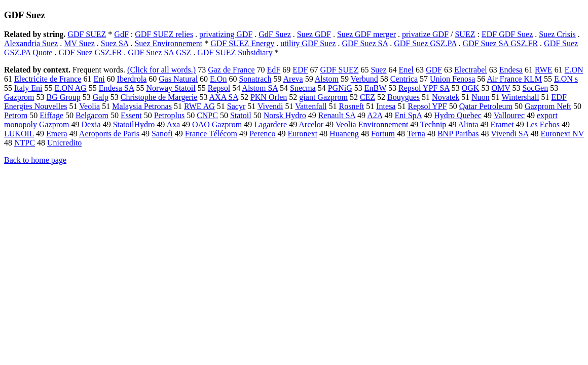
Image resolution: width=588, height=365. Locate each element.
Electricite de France (48, 79)
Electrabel (471, 70)
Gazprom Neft (548, 106)
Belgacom (92, 115)
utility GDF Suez (308, 43)
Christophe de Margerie (159, 97)
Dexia (91, 124)
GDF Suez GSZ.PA (425, 43)
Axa (173, 124)
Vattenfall (311, 106)
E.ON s (566, 79)
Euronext (302, 134)
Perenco (263, 134)
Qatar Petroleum (486, 106)
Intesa (386, 106)
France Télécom (211, 134)
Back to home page (35, 160)
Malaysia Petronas (142, 106)
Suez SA (115, 43)
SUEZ (465, 34)
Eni (99, 79)
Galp (101, 97)
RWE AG (199, 106)
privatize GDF (425, 34)
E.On (218, 79)
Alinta (468, 124)
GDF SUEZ (87, 34)
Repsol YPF (427, 106)
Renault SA (337, 115)
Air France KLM (514, 79)
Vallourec (509, 115)
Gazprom (19, 97)
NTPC (25, 143)
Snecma (303, 88)
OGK (471, 88)
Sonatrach (255, 79)
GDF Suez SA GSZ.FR (500, 43)
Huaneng (344, 134)
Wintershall (521, 97)
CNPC (207, 115)
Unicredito (64, 143)
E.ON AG (71, 88)
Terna (416, 134)
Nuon (481, 97)
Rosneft (351, 106)
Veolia (89, 106)
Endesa (511, 70)
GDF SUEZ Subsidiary (235, 52)
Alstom (327, 79)
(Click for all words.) (161, 70)
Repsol (219, 88)
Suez (378, 70)
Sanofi (162, 134)
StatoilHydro (134, 124)
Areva (293, 79)
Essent (131, 115)
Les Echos (543, 124)
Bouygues (403, 97)
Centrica (404, 79)
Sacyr (236, 106)
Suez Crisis (557, 34)
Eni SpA (408, 115)
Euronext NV (562, 134)
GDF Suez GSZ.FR (90, 52)
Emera (57, 134)
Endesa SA (117, 88)
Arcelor (311, 124)
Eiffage (51, 115)
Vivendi (270, 106)
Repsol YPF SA (424, 88)
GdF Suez (275, 34)
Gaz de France (231, 70)
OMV (501, 88)
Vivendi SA (509, 134)
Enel (406, 70)
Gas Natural (178, 79)
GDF (434, 70)
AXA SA (224, 97)
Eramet (502, 124)
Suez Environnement (168, 43)
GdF (121, 34)
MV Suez (79, 43)
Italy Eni (28, 88)
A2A (375, 115)
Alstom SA (260, 88)
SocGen (535, 88)
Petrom (16, 115)
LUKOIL (19, 134)
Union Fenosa (452, 79)
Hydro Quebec (458, 115)
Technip (433, 124)
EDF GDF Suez (507, 34)
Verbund (364, 79)
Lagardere (270, 124)
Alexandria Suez (31, 43)
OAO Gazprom (217, 124)
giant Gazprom (323, 97)
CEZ (367, 97)
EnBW (375, 88)
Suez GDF (314, 34)
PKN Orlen (269, 97)
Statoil (241, 115)
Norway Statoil (171, 88)
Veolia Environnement (372, 124)
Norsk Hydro (285, 115)
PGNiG (340, 88)
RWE (544, 70)
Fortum (383, 134)
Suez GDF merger (366, 34)
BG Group (64, 97)
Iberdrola (132, 79)
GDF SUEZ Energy (242, 43)
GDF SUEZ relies (164, 34)
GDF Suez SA (365, 43)
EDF (300, 70)
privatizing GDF (226, 34)
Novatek (446, 97)
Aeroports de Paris (109, 134)
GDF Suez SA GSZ (159, 52)
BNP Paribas (458, 134)
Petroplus (169, 115)
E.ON (574, 70)
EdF (274, 70)
